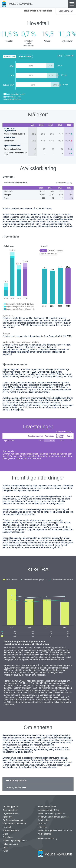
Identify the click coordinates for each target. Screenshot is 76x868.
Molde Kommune (21, 4)
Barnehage (8, 837)
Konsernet (7, 817)
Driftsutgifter (9, 57)
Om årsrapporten (10, 807)
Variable (60, 251)
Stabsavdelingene (11, 830)
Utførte (43, 251)
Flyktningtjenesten (19, 780)
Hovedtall (7, 827)
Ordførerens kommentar (14, 820)
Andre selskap (45, 834)
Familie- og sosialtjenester (15, 841)
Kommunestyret (10, 810)
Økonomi (42, 824)
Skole (5, 834)
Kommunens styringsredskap (51, 813)
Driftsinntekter (25, 57)
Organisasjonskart (11, 813)
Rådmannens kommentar (14, 824)
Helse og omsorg (14, 787)
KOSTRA (42, 827)
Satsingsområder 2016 (49, 810)
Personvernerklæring (48, 839)
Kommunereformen (47, 807)
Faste (51, 251)
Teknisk (6, 847)
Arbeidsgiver (44, 820)
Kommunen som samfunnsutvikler (54, 817)
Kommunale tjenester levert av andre (55, 830)
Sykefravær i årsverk (49, 254)
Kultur (5, 851)
